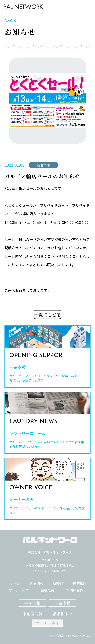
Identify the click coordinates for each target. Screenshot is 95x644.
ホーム (15, 583)
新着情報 (37, 583)
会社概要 (47, 590)
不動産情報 (32, 613)
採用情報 (32, 603)
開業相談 (80, 583)
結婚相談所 (63, 613)
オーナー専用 (47, 623)
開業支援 (63, 603)
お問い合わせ (76, 590)
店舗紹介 (58, 583)
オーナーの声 (19, 590)
